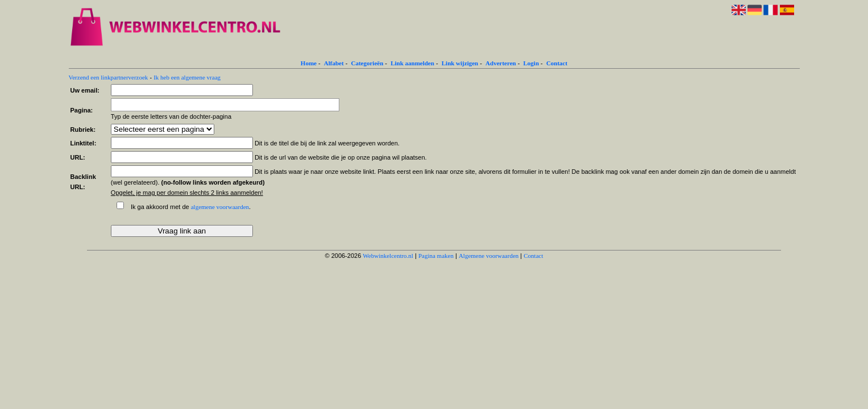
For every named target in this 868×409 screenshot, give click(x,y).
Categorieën (367, 63)
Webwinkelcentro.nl (388, 256)
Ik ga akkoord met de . (191, 207)
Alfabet (334, 63)
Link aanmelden (412, 63)
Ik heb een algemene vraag (187, 77)
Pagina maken (436, 256)
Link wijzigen (460, 63)
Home (309, 63)
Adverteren (501, 63)
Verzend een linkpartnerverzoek (109, 77)
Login (531, 63)
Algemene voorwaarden (489, 256)
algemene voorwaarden (220, 207)
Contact (557, 63)
